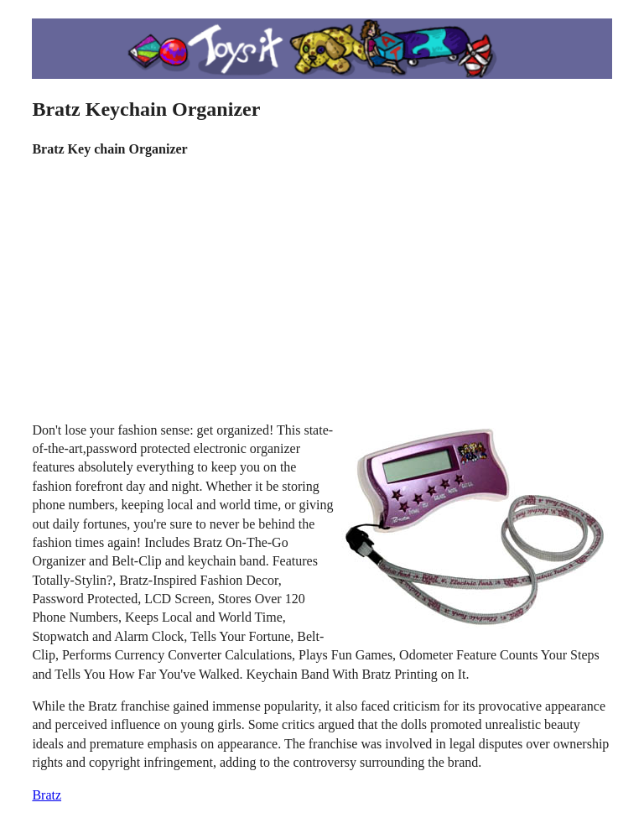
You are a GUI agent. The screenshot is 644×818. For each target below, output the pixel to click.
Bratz (47, 795)
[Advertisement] (322, 290)
